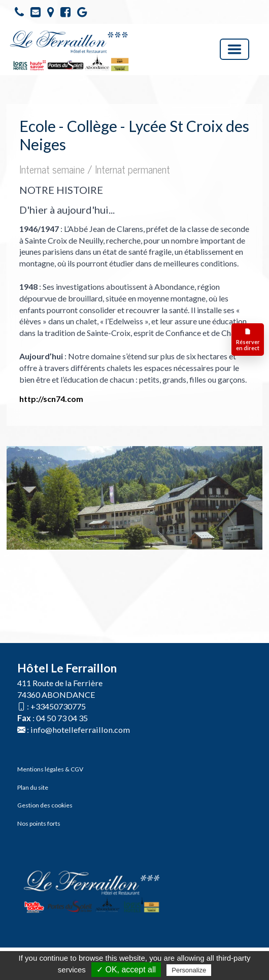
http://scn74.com (51, 399)
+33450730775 (58, 706)
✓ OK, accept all (126, 970)
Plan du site (33, 787)
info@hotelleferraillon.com (80, 730)
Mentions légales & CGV (50, 769)
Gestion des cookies (45, 805)
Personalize (189, 970)
